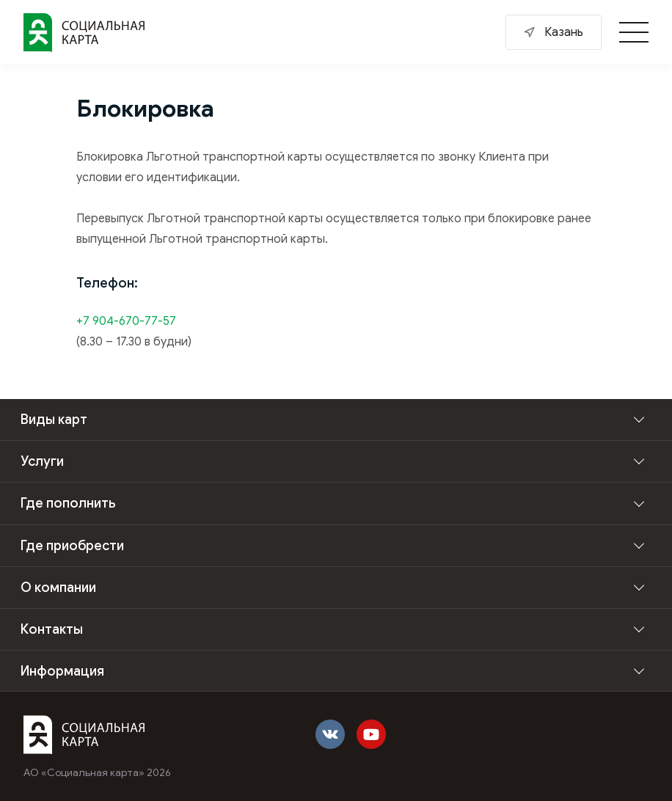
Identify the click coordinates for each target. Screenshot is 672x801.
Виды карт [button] (54, 420)
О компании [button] (58, 588)
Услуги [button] (42, 461)
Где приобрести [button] (72, 546)
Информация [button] (62, 671)
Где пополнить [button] (68, 503)
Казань (564, 32)
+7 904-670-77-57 (126, 321)
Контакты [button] (52, 629)
